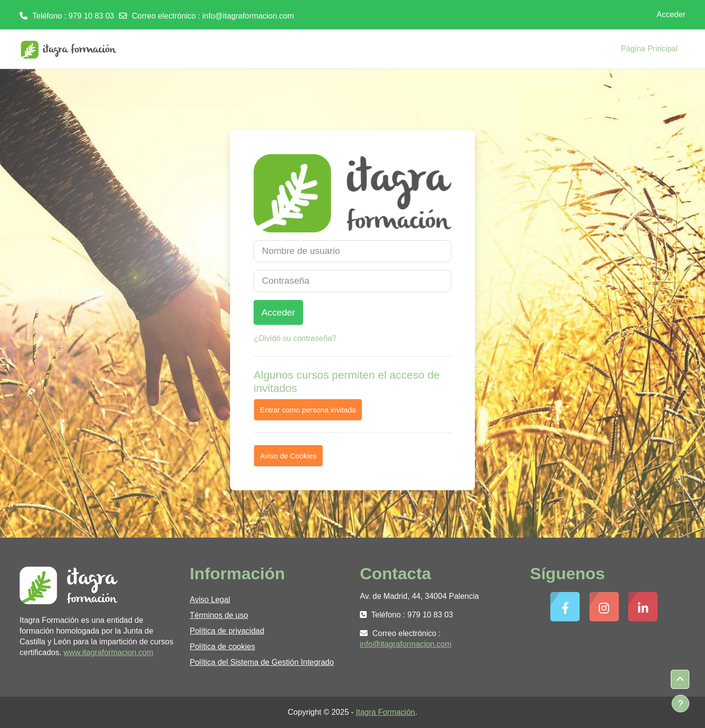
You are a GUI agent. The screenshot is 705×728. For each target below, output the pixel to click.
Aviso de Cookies (288, 456)
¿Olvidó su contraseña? (295, 338)
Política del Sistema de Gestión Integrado (262, 662)
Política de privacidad (227, 631)
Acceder (671, 14)
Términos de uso (219, 615)
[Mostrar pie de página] (681, 704)
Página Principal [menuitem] (649, 49)
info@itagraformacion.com (248, 16)
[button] (680, 680)
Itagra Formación (386, 712)
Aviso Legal (210, 600)
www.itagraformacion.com (108, 652)
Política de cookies (223, 647)
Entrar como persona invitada (308, 410)
